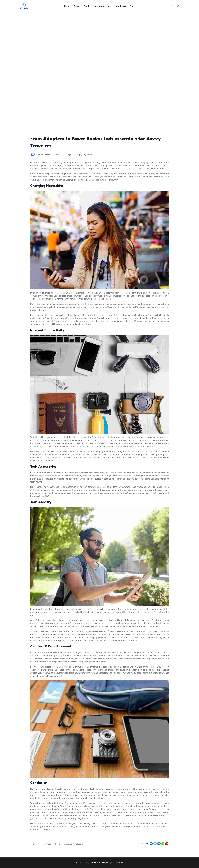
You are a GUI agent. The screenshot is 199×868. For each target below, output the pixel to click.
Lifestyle (80, 844)
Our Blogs (121, 6)
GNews (133, 6)
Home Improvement (102, 6)
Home (67, 6)
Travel (77, 6)
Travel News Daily (97, 863)
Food (86, 6)
